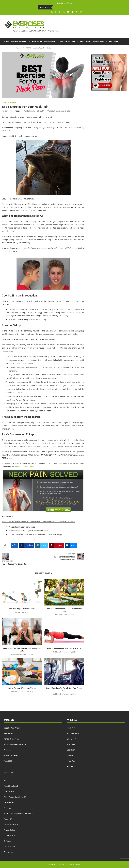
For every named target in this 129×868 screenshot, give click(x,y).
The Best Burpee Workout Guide (22, 609)
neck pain (40, 443)
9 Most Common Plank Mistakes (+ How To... (64, 648)
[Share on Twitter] (42, 545)
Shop (6, 780)
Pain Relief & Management (44, 42)
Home (6, 42)
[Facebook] (48, 12)
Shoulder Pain (73, 733)
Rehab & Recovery (68, 42)
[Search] (124, 56)
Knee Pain (71, 761)
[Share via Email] (71, 545)
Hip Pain (70, 755)
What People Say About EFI (15, 797)
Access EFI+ (9, 819)
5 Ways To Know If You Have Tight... (22, 688)
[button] (55, 7)
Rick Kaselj (15, 111)
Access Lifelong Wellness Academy (18, 813)
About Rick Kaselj (11, 786)
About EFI (29, 49)
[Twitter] (52, 12)
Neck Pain (71, 728)
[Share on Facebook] (27, 545)
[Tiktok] (81, 12)
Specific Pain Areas (20, 42)
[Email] (73, 12)
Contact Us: (9, 852)
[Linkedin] (64, 12)
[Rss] (77, 12)
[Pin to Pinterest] (56, 545)
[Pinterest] (60, 12)
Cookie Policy (9, 835)
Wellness (114, 42)
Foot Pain (71, 766)
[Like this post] (15, 545)
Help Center (9, 802)
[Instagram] (56, 12)
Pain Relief (8, 733)
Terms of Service (11, 824)
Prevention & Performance (93, 42)
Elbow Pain (71, 739)
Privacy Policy (9, 830)
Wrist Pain (71, 744)
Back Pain (71, 750)
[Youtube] (68, 12)
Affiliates (7, 808)
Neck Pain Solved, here (25, 466)
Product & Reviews (12, 49)
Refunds (7, 841)
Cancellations (9, 846)
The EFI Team (9, 791)
